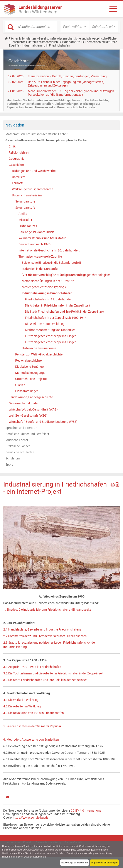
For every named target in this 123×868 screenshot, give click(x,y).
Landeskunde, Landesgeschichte (31, 397)
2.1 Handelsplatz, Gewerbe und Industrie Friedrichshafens (42, 629)
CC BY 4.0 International (86, 811)
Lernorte (18, 183)
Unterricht (19, 177)
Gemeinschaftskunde (23, 403)
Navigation (15, 125)
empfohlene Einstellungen (104, 863)
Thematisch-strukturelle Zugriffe (40, 256)
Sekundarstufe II (71, 42)
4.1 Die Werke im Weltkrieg (21, 700)
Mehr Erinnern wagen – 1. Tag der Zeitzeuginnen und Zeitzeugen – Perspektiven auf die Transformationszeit (72, 93)
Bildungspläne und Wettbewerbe (34, 171)
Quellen (20, 385)
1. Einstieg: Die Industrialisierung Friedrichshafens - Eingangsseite (47, 610)
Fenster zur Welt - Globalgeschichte (39, 354)
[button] (75, 27)
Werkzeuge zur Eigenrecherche (33, 189)
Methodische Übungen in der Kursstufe (48, 281)
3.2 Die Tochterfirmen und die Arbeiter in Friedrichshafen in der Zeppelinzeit (53, 673)
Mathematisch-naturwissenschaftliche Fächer (36, 134)
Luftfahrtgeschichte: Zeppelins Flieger (50, 336)
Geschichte (18, 42)
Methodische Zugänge (30, 373)
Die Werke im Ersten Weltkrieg (45, 324)
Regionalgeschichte (28, 360)
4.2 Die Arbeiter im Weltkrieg (22, 706)
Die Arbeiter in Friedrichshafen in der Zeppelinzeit (58, 305)
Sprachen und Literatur (21, 428)
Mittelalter (25, 220)
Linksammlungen (27, 391)
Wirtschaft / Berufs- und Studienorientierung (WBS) (43, 422)
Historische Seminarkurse (39, 348)
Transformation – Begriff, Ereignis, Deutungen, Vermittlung (67, 76)
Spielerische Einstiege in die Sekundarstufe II (51, 263)
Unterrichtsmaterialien (43, 42)
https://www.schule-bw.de (31, 818)
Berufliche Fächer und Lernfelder (27, 434)
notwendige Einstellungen (74, 863)
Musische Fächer (17, 440)
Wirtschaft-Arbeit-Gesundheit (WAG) (33, 409)
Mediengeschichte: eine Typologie (44, 287)
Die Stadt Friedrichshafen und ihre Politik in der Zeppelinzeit (65, 312)
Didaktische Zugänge (29, 367)
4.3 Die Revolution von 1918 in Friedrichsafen (34, 713)
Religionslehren (19, 152)
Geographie (17, 159)
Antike (23, 214)
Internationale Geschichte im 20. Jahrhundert (49, 250)
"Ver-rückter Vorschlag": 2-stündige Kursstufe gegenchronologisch (66, 275)
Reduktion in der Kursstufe (40, 269)
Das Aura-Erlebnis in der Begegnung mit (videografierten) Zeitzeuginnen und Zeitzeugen (66, 84)
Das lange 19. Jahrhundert (36, 232)
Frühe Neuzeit (28, 226)
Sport (9, 464)
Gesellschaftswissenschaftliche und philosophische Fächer (78, 38)
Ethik (12, 146)
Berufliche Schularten (20, 452)
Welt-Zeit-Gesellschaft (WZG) (28, 416)
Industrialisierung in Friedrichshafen (47, 293)
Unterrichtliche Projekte (31, 379)
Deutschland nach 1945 (35, 244)
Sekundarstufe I (26, 201)
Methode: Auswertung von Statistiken (50, 330)
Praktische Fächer (18, 446)
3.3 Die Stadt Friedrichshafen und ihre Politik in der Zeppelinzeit (45, 680)
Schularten (13, 458)
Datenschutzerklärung (36, 857)
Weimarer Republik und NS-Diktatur (42, 238)
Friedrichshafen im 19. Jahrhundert (49, 299)
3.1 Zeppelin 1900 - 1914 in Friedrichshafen (32, 667)
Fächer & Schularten (22, 38)
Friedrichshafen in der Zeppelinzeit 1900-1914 (56, 318)
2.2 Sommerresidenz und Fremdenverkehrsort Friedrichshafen (45, 636)
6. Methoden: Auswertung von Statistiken (31, 740)
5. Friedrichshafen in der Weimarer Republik (32, 726)
